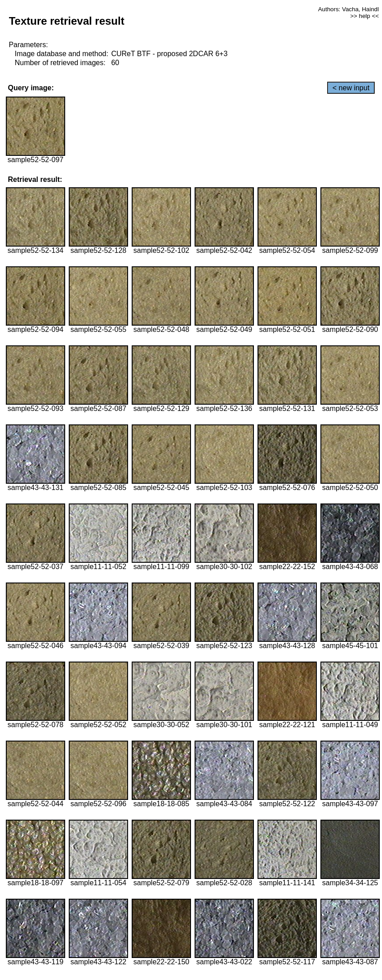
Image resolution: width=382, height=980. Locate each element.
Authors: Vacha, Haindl (349, 9)
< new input (351, 88)
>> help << (364, 16)
